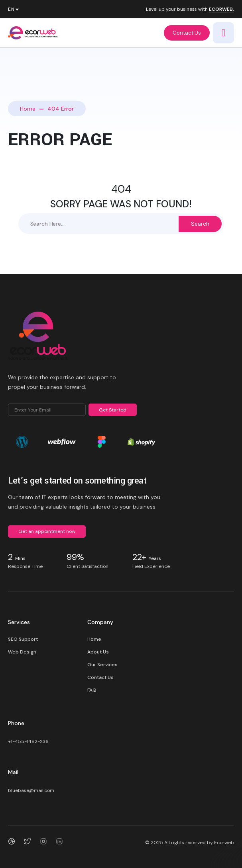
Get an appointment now (47, 531)
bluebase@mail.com (31, 790)
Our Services (102, 665)
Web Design (22, 652)
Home (28, 109)
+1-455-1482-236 (28, 741)
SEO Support (23, 639)
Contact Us (187, 33)
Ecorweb (224, 843)
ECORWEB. (221, 10)
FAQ (92, 690)
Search (200, 224)
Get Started (113, 410)
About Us (98, 652)
